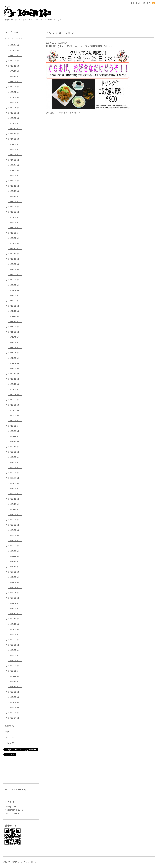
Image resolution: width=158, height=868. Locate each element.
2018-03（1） (15, 546)
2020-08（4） (15, 395)
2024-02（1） (15, 175)
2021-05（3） (15, 348)
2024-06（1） (15, 155)
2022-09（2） (15, 264)
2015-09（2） (15, 692)
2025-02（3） (15, 118)
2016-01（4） (15, 671)
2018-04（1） (15, 541)
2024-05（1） (15, 160)
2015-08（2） (15, 697)
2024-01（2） (15, 181)
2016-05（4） (15, 650)
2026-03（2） (15, 50)
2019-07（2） (15, 462)
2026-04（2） (15, 45)
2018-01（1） (15, 551)
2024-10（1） (15, 134)
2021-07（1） (15, 337)
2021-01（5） (15, 368)
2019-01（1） (15, 494)
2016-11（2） (15, 619)
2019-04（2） (15, 478)
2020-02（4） (15, 426)
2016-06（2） (15, 645)
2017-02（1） (15, 603)
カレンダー (11, 743)
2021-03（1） (15, 358)
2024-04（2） (15, 165)
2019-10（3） (15, 447)
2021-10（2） (15, 322)
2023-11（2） (15, 191)
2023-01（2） (15, 243)
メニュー (9, 737)
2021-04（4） (15, 353)
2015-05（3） (15, 713)
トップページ (12, 32)
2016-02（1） (15, 666)
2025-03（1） (15, 113)
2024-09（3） (15, 139)
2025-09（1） (15, 82)
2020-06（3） (15, 405)
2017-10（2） (15, 567)
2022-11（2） (15, 254)
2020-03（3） (15, 421)
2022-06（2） (15, 280)
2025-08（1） (15, 87)
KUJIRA (15, 862)
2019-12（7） (15, 436)
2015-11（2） (15, 681)
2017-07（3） (15, 582)
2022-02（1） (15, 301)
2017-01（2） (15, 608)
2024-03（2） (15, 170)
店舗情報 (9, 726)
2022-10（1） (15, 259)
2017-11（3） (15, 561)
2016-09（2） (15, 629)
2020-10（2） (15, 384)
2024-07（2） (15, 149)
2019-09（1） (15, 452)
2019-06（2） (15, 468)
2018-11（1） (15, 504)
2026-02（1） (15, 56)
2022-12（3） (15, 249)
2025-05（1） (15, 102)
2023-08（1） (15, 207)
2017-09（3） (15, 572)
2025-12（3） (15, 66)
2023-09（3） (15, 202)
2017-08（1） (15, 577)
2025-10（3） (15, 76)
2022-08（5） (15, 269)
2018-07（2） (15, 525)
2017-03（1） (15, 598)
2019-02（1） (15, 488)
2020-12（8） (15, 374)
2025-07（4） (15, 92)
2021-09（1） (15, 327)
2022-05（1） (15, 285)
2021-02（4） (15, 363)
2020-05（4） (15, 410)
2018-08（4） (15, 520)
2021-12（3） (15, 311)
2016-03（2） (15, 661)
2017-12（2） (15, 556)
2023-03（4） (15, 233)
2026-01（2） (15, 61)
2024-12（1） (15, 129)
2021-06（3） (15, 342)
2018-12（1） (15, 499)
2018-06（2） (15, 530)
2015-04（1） (15, 718)
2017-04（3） (15, 593)
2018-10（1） (15, 509)
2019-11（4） (15, 441)
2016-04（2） (15, 655)
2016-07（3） (15, 640)
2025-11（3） (15, 71)
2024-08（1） (15, 144)
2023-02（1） (15, 238)
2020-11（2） (15, 379)
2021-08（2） (15, 332)
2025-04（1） (15, 108)
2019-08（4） (15, 457)
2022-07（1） (15, 275)
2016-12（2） (15, 614)
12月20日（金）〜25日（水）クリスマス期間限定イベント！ (80, 46)
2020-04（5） (15, 415)
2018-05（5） (15, 535)
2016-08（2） (15, 634)
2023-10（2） (15, 196)
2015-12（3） (15, 676)
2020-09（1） (15, 389)
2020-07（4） (15, 400)
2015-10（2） (15, 687)
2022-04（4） (15, 290)
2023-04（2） (15, 228)
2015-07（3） (15, 702)
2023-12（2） (15, 186)
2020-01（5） (15, 431)
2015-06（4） (15, 707)
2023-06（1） (15, 217)
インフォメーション (15, 38)
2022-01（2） (15, 306)
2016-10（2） (15, 624)
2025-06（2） (15, 97)
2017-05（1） (15, 588)
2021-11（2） (15, 316)
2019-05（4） (15, 473)
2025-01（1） (15, 123)
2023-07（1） (15, 212)
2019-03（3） (15, 483)
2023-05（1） (15, 222)
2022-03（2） (15, 295)
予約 (7, 732)
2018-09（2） (15, 515)
